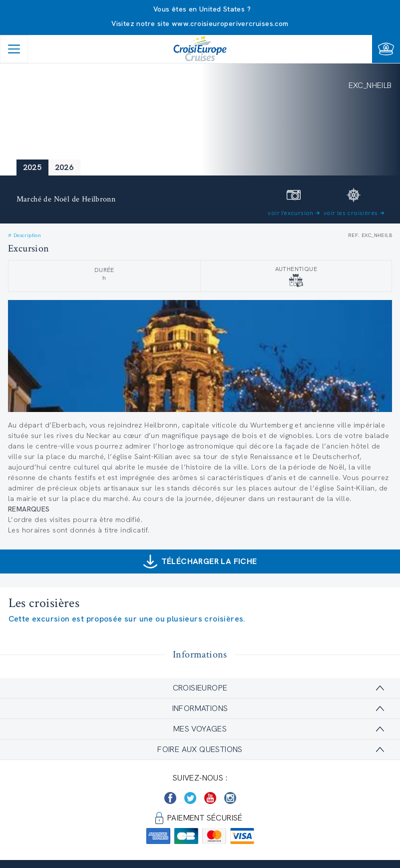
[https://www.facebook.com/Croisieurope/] (170, 798)
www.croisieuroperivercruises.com (230, 23)
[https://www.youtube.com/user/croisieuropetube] (210, 798)
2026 (64, 167)
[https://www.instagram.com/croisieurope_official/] (230, 798)
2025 (32, 167)
